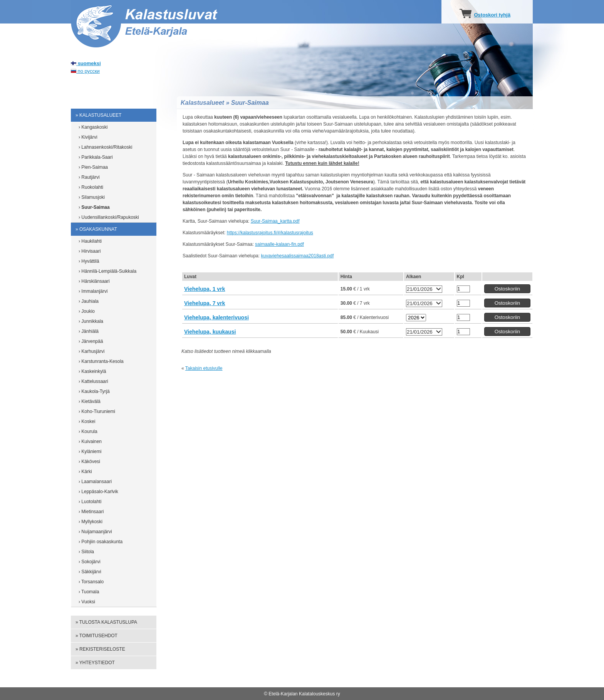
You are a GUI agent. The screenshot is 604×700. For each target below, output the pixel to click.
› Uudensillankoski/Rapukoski (109, 217)
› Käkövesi (89, 462)
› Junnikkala (91, 321)
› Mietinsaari (91, 512)
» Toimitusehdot (96, 636)
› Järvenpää (91, 341)
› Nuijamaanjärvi (95, 532)
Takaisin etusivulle (204, 368)
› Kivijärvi (88, 137)
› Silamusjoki (92, 197)
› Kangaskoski (93, 127)
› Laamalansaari (95, 482)
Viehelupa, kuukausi (210, 332)
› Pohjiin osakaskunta (101, 542)
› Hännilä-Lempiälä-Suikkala (107, 271)
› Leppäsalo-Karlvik (98, 492)
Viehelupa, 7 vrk (205, 303)
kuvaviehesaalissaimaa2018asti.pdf (297, 256)
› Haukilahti (90, 241)
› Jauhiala (89, 301)
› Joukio (87, 311)
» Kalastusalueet (98, 115)
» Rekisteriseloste (100, 649)
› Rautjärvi (89, 177)
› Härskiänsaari (94, 281)
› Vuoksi (87, 602)
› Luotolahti (90, 502)
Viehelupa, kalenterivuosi (216, 317)
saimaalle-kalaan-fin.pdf (279, 244)
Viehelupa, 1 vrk (205, 289)
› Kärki (85, 472)
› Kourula (88, 431)
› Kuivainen (90, 441)
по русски (85, 71)
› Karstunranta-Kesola (101, 361)
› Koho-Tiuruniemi (97, 411)
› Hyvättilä (89, 261)
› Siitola (86, 552)
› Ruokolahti (91, 187)
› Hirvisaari (90, 251)
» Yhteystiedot (95, 663)
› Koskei (87, 421)
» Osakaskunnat (96, 229)
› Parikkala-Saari (96, 157)
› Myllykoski (91, 522)
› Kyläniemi (90, 452)
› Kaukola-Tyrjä (94, 391)
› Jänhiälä (89, 331)
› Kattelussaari (93, 381)
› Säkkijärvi (90, 572)
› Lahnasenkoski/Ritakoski (105, 147)
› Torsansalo (91, 582)
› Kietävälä (90, 401)
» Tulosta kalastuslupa (106, 622)
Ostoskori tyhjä (492, 15)
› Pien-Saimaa (93, 167)
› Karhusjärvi (91, 351)
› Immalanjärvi (93, 291)
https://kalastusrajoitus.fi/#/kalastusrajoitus (270, 233)
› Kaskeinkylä (92, 371)
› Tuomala (89, 592)
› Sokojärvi (90, 562)
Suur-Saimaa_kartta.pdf (275, 221)
